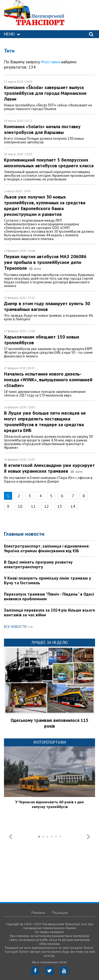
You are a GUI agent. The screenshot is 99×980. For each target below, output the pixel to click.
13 (60, 506)
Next (88, 837)
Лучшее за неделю (50, 642)
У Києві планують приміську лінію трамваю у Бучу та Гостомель (48, 580)
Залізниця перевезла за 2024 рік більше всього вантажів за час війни (49, 612)
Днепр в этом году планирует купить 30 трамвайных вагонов (47, 306)
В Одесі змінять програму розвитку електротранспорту (38, 564)
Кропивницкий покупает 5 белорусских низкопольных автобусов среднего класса (49, 163)
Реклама (38, 913)
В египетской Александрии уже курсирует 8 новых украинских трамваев (49, 468)
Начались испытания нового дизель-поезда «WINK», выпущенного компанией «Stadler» (48, 380)
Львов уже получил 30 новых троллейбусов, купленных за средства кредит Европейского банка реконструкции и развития (45, 205)
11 (33, 506)
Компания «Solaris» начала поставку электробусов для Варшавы (42, 129)
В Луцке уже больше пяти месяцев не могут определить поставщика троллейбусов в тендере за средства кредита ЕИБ (45, 422)
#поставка (50, 62)
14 (73, 506)
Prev (11, 837)
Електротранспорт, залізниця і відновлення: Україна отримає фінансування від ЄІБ (47, 548)
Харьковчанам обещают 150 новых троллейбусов (42, 340)
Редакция (60, 913)
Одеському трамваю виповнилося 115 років (49, 723)
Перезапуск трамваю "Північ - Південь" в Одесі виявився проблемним (49, 596)
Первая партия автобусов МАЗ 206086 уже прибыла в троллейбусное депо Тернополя (45, 262)
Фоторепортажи (50, 742)
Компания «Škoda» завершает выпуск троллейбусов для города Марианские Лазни (45, 93)
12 (46, 506)
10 (20, 506)
